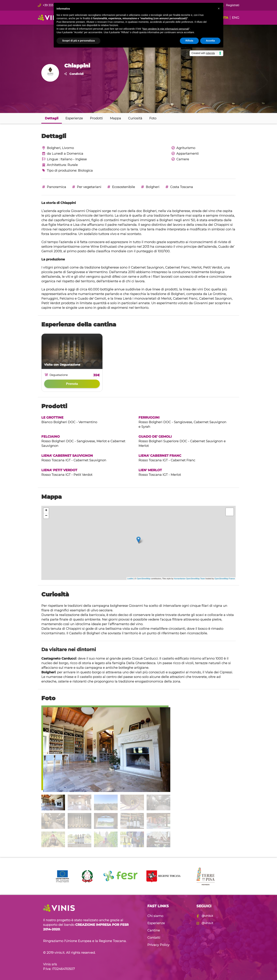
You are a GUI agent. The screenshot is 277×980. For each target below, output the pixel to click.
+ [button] (46, 511)
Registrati (230, 5)
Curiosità (135, 118)
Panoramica (54, 187)
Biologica (85, 171)
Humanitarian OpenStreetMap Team (189, 579)
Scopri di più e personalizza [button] (78, 41)
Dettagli (52, 118)
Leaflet (130, 579)
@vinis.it (205, 916)
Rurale (73, 165)
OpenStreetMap (144, 579)
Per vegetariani (86, 187)
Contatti (154, 938)
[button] (219, 8)
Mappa (115, 118)
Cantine (154, 930)
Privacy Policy (158, 945)
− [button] (46, 516)
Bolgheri (150, 187)
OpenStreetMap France (225, 579)
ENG (236, 18)
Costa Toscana (179, 187)
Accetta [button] (210, 41)
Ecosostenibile (121, 187)
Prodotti (96, 118)
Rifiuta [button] (189, 41)
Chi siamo (155, 916)
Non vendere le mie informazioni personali (166, 29)
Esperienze (74, 118)
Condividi (74, 74)
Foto (153, 118)
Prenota (72, 384)
